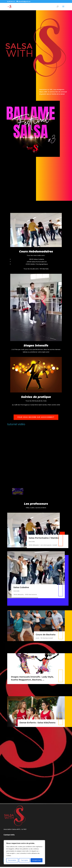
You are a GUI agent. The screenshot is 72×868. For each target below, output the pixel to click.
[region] (24, 852)
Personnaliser (12, 860)
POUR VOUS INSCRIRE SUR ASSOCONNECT (36, 418)
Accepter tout (37, 860)
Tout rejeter (24, 860)
